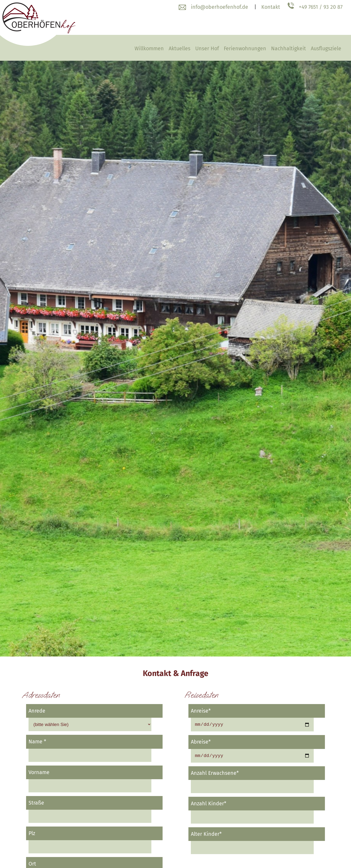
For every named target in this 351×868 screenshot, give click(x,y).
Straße (36, 803)
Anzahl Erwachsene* (215, 775)
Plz (32, 833)
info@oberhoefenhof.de (219, 7)
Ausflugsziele (326, 49)
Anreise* (201, 711)
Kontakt (271, 7)
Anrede (37, 711)
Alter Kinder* (206, 836)
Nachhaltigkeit (288, 49)
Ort (32, 864)
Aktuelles (180, 49)
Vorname (39, 772)
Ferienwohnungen (245, 49)
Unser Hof (207, 49)
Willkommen (149, 49)
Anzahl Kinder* (209, 805)
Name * (37, 742)
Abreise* (201, 743)
